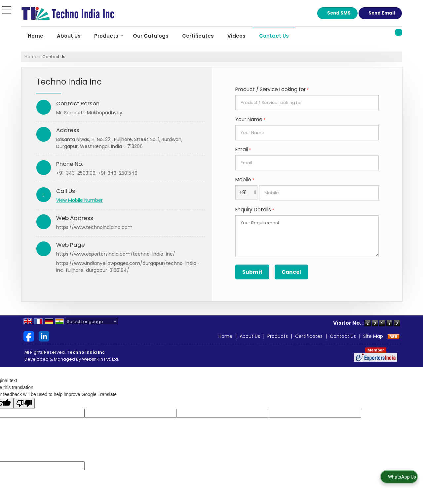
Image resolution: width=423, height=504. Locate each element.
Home (36, 36)
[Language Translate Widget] (92, 322)
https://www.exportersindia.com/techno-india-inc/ (116, 254)
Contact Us (274, 36)
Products (109, 36)
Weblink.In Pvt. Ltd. (100, 359)
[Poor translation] (24, 403)
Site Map (373, 336)
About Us (69, 36)
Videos (236, 36)
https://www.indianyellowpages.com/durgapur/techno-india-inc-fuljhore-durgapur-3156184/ (128, 267)
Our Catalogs (151, 36)
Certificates (198, 36)
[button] (79, 200)
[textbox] (307, 103)
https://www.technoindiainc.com (94, 227)
